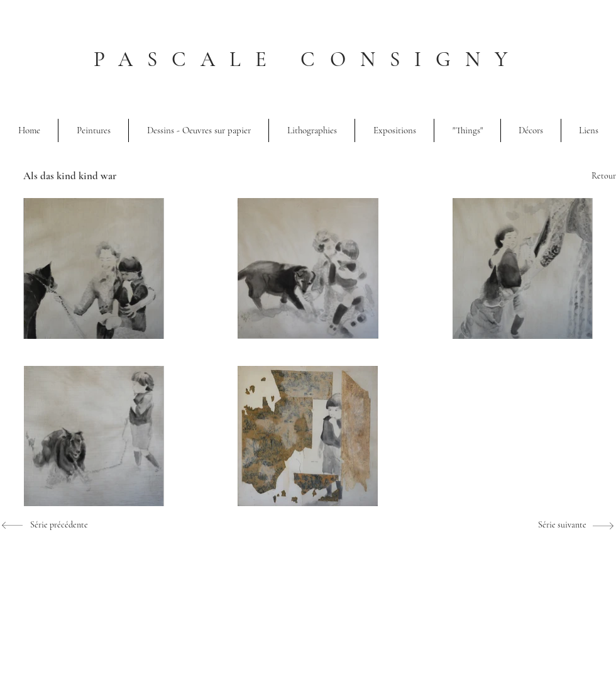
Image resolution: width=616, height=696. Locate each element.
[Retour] (578, 176)
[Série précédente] (50, 525)
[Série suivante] (549, 525)
